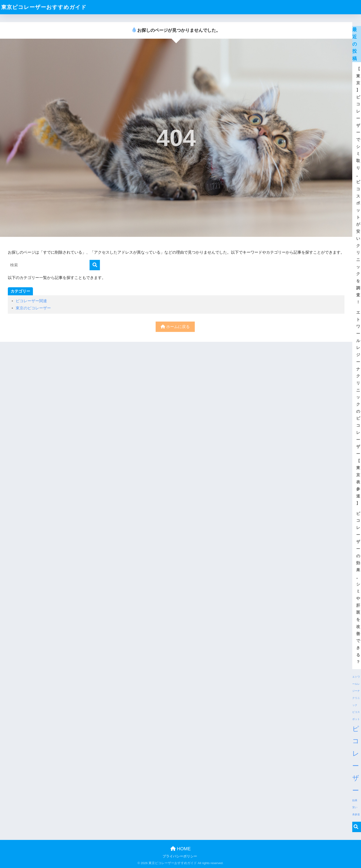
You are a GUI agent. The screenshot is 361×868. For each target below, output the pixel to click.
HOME (181, 849)
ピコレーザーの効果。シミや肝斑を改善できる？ (357, 588)
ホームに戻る (175, 327)
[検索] (95, 265)
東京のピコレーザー (33, 308)
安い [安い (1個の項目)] (355, 807)
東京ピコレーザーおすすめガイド (44, 7)
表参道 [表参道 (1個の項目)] (356, 814)
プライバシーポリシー (180, 856)
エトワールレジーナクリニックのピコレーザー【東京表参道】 (357, 408)
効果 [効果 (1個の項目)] (355, 800)
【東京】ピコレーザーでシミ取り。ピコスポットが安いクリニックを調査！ (357, 186)
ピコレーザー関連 (31, 301)
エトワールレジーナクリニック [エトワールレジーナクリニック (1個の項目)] (356, 691)
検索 (356, 827)
